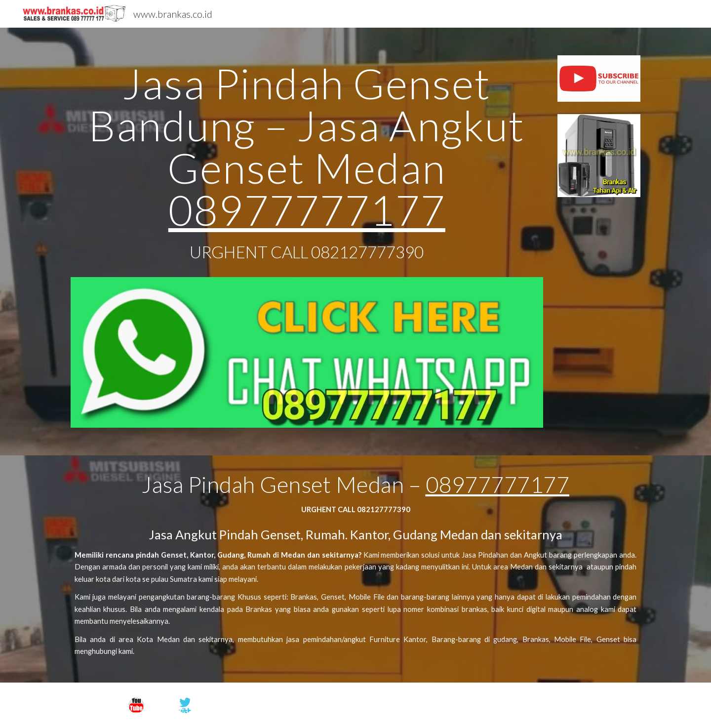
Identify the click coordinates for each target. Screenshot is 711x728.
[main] (307, 166)
